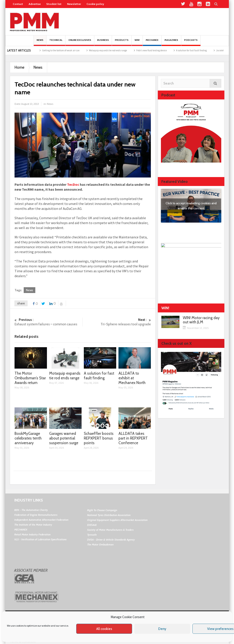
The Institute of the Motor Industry (33, 525)
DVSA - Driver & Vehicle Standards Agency (111, 540)
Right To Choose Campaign (102, 510)
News (40, 42)
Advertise (35, 4)
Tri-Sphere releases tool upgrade (117, 322)
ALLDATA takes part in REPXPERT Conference (133, 438)
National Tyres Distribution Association (109, 515)
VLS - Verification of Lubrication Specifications (40, 539)
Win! (137, 42)
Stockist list (54, 4)
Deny (162, 629)
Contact (18, 4)
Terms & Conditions (23, 642)
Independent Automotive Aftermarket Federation (41, 520)
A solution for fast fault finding (99, 376)
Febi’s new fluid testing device (189, 50)
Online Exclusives (80, 42)
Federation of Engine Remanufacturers (36, 515)
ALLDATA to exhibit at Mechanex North (132, 378)
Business (103, 42)
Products (122, 42)
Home (19, 67)
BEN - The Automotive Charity (31, 510)
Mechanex (152, 42)
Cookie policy (95, 4)
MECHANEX (21, 529)
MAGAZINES (171, 42)
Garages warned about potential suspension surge (64, 438)
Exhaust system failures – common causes (49, 322)
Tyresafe (92, 535)
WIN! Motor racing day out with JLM (201, 320)
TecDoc (73, 184)
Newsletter (74, 4)
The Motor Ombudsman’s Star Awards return (47, 50)
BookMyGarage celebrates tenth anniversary (28, 438)
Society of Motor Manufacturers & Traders (110, 530)
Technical (56, 42)
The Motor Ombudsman (100, 544)
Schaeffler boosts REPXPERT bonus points (99, 438)
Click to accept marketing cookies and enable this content (191, 206)
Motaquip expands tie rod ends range (145, 50)
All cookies (104, 629)
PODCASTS (191, 42)
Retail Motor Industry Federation (32, 534)
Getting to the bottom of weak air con (98, 50)
